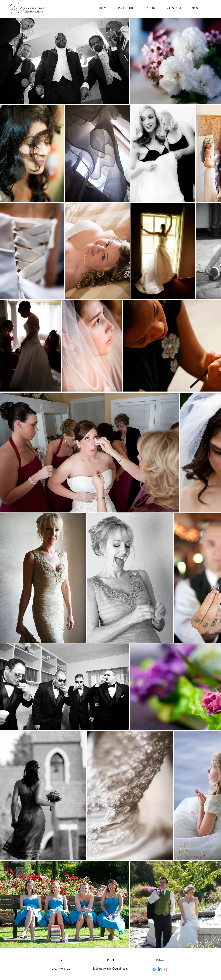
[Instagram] (165, 969)
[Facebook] (154, 969)
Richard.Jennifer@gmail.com (110, 969)
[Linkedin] (160, 969)
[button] (127, 8)
